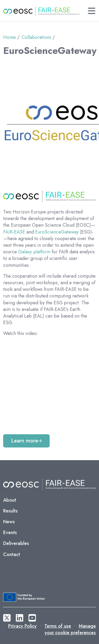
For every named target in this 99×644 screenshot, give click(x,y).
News (9, 522)
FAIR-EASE (14, 232)
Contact (12, 554)
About (10, 500)
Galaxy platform (34, 252)
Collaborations (36, 37)
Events (10, 533)
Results (10, 511)
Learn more (25, 441)
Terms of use (58, 626)
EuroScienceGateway (57, 232)
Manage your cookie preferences (70, 629)
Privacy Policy (22, 626)
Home (10, 37)
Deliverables (16, 543)
